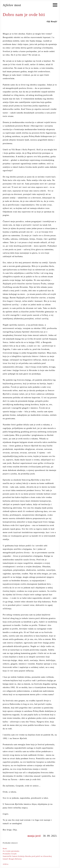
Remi (5, 848)
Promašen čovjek (10, 854)
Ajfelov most (12, 5)
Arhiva (6, 864)
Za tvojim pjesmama (11, 851)
